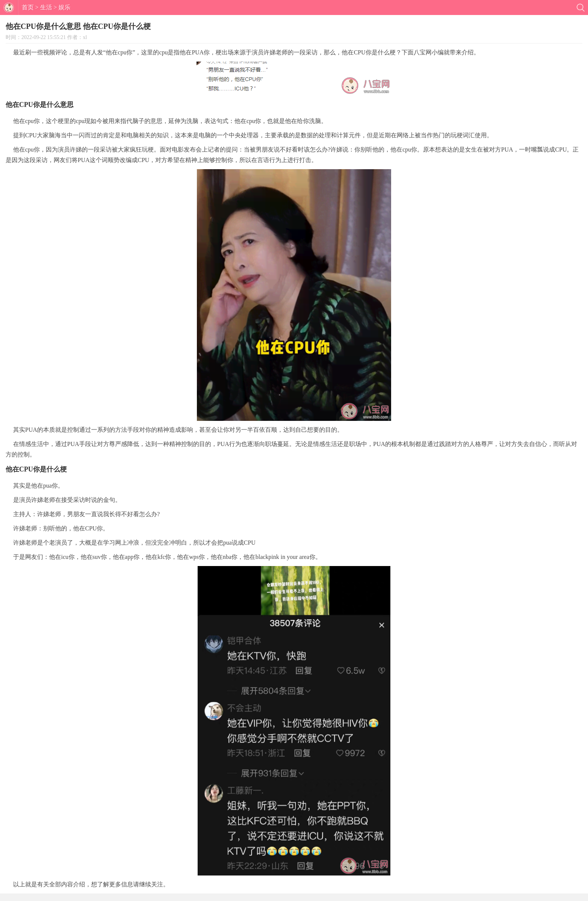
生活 (46, 7)
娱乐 (64, 7)
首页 (28, 7)
